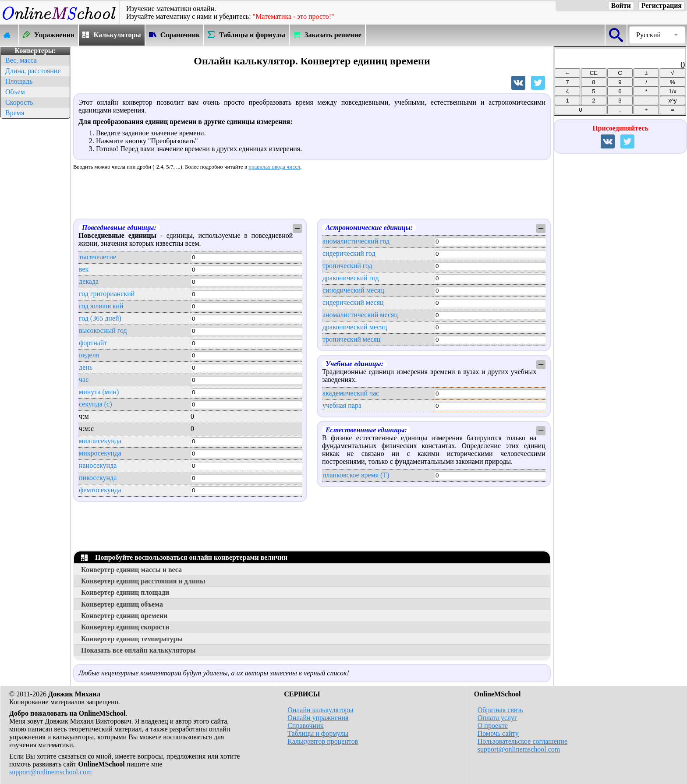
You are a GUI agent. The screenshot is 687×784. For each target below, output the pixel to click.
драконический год (351, 278)
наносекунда (98, 465)
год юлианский (101, 306)
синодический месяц (353, 290)
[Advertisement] (35, 252)
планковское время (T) (356, 475)
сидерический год (349, 253)
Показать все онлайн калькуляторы (138, 650)
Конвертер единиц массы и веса (131, 570)
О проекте (493, 726)
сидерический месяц (353, 302)
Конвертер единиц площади (125, 592)
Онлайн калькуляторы (320, 710)
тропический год (347, 266)
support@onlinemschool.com (51, 772)
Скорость (19, 102)
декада (89, 281)
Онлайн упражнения (318, 718)
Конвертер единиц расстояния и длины (143, 581)
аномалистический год (356, 241)
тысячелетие (97, 257)
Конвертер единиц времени (124, 616)
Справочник (305, 726)
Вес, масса (21, 60)
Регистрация (662, 5)
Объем (15, 92)
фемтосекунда (100, 490)
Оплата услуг (498, 718)
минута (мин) (99, 392)
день (86, 367)
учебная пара (342, 405)
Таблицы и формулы (318, 733)
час (84, 380)
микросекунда (100, 453)
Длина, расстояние (33, 71)
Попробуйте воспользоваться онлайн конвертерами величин (184, 557)
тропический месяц (352, 339)
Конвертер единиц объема (122, 604)
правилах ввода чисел (274, 167)
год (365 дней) (100, 318)
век (84, 269)
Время (15, 113)
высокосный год (103, 330)
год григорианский (107, 294)
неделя (89, 355)
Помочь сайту (498, 733)
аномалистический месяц (360, 315)
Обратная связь (500, 710)
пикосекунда (98, 478)
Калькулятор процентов (323, 741)
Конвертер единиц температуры (132, 639)
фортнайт (93, 343)
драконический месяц (355, 327)
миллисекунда (100, 441)
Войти (621, 5)
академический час (351, 393)
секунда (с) (96, 404)
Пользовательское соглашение (522, 741)
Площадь (19, 81)
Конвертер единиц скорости (125, 627)
